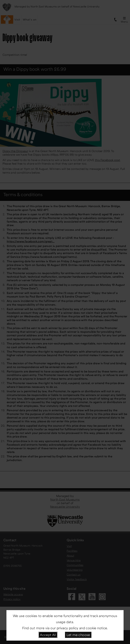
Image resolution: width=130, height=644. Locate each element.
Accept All (48, 635)
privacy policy (68, 628)
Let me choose (78, 635)
